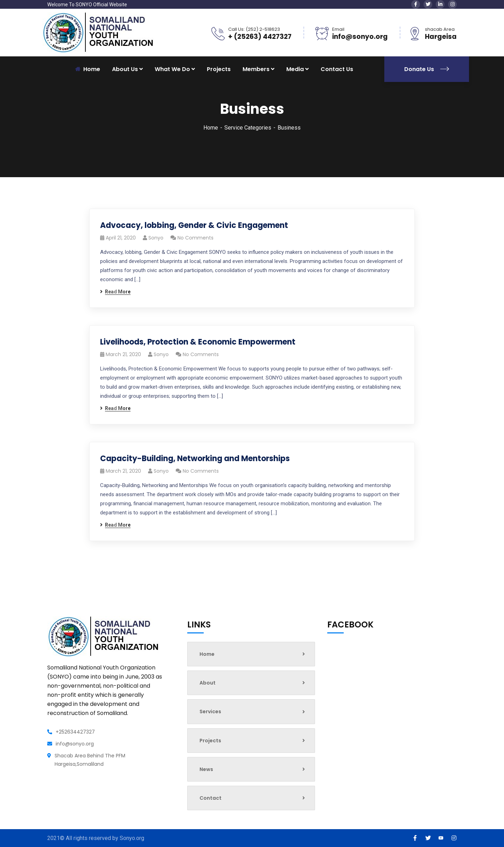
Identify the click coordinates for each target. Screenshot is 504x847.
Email (338, 29)
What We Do (172, 69)
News (252, 769)
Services (252, 711)
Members (256, 69)
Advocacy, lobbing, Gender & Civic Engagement (194, 225)
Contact (252, 798)
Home (211, 128)
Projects (219, 69)
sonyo (156, 238)
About (252, 683)
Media (295, 69)
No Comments (195, 238)
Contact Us (337, 69)
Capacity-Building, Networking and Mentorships (195, 459)
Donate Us (427, 69)
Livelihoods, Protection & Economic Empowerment (198, 342)
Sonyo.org (132, 838)
